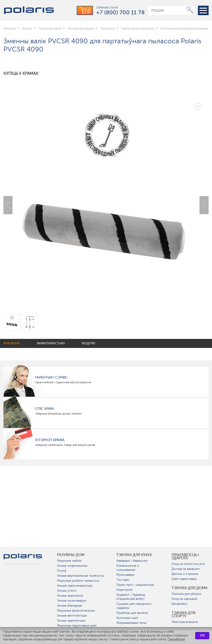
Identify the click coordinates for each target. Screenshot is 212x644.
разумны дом (71, 555)
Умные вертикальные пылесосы (81, 576)
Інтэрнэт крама (50, 440)
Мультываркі (125, 575)
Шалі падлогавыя (184, 579)
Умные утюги (67, 591)
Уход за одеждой (184, 599)
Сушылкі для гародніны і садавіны (134, 606)
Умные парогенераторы (75, 586)
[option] (106, 202)
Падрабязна (176, 639)
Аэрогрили (124, 590)
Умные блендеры (70, 606)
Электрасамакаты (185, 622)
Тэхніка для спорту (183, 615)
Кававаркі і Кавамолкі (132, 561)
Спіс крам (44, 409)
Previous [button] (8, 205)
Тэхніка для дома (190, 588)
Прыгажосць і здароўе (185, 557)
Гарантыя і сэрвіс (51, 377)
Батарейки (179, 604)
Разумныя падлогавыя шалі (77, 626)
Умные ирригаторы (71, 621)
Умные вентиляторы (72, 616)
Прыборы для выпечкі (132, 613)
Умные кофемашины (72, 566)
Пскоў (62, 571)
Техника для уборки (186, 594)
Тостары (123, 580)
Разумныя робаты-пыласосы (78, 581)
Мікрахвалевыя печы (131, 623)
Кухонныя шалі (127, 618)
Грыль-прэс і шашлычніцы (135, 585)
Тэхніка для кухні (134, 555)
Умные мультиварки (72, 601)
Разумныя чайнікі (69, 561)
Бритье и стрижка (185, 574)
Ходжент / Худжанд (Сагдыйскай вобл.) (131, 597)
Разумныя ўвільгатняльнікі (76, 611)
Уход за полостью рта (188, 564)
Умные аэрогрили (70, 596)
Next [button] (204, 205)
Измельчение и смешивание (128, 568)
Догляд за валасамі (186, 569)
